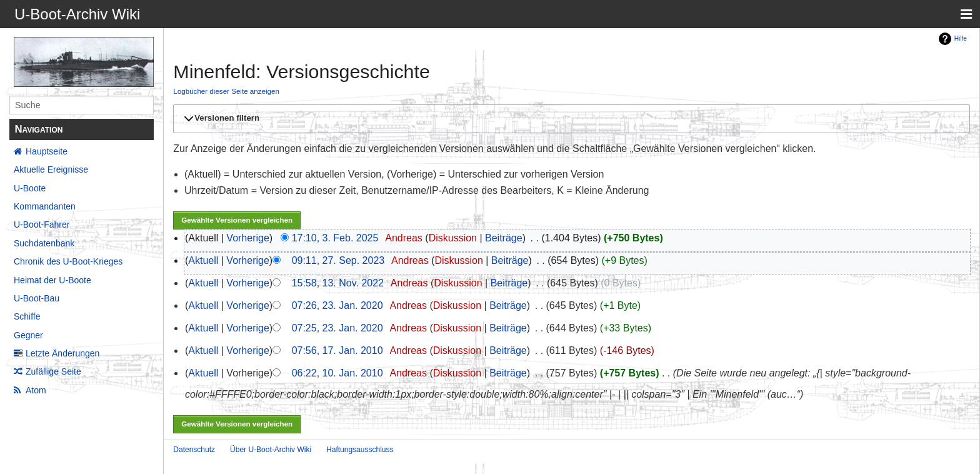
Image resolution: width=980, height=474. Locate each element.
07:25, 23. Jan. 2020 (337, 328)
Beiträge (504, 238)
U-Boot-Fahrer (42, 224)
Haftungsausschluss (360, 450)
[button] (570, 119)
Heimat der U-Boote (52, 280)
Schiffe (27, 316)
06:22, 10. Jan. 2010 (337, 373)
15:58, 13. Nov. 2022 (338, 283)
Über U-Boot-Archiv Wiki (271, 450)
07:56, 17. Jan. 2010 (337, 350)
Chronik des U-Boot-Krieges (68, 261)
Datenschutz (194, 450)
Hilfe (961, 38)
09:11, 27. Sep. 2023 (338, 260)
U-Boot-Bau (37, 298)
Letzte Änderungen (62, 353)
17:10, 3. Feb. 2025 (335, 238)
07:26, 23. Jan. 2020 (337, 305)
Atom (36, 390)
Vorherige (248, 238)
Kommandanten (45, 206)
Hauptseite (47, 151)
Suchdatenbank (44, 243)
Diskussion (453, 238)
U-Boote (30, 188)
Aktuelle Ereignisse (51, 169)
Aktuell (203, 260)
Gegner (28, 335)
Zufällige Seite (53, 371)
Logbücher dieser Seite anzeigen (226, 91)
